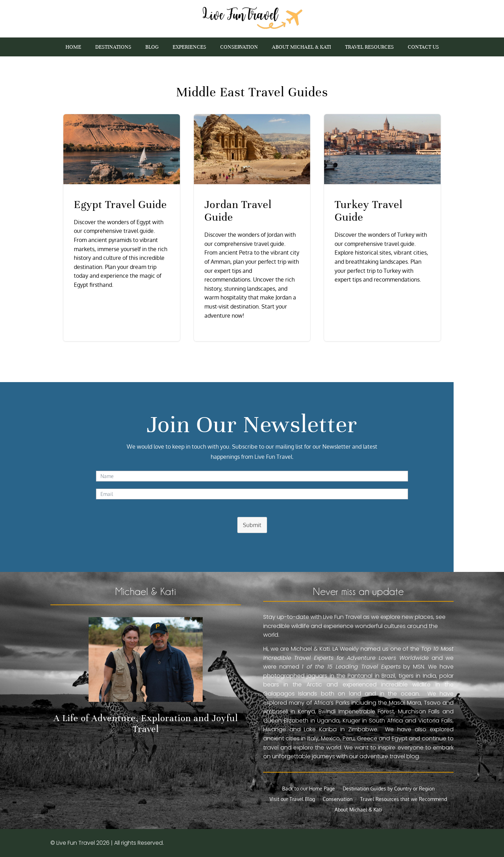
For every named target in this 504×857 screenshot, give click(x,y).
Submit (252, 525)
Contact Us (423, 47)
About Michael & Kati (302, 47)
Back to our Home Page (309, 789)
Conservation (239, 47)
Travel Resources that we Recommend (404, 799)
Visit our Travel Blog (292, 799)
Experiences (189, 47)
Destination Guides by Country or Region (389, 789)
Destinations (113, 47)
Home (73, 47)
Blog (152, 47)
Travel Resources (369, 47)
